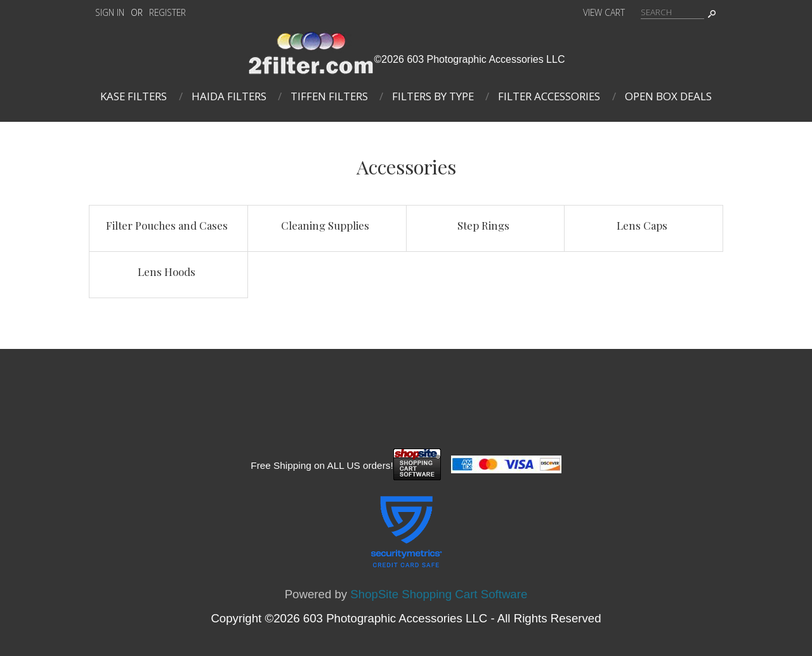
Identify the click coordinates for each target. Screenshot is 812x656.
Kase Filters (134, 96)
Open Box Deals (668, 96)
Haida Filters (229, 96)
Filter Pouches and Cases (167, 225)
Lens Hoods (167, 272)
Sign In (110, 12)
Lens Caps (642, 225)
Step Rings (483, 225)
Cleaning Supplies (325, 225)
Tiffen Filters (329, 96)
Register (167, 12)
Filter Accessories (549, 96)
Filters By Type (433, 96)
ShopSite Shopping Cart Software (439, 594)
